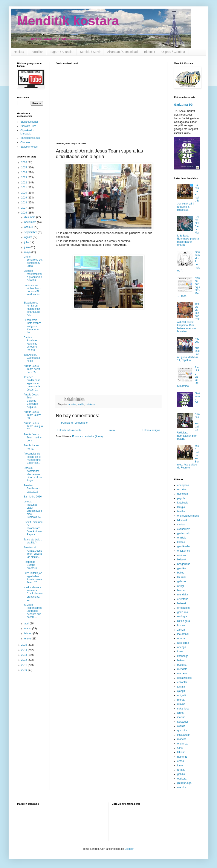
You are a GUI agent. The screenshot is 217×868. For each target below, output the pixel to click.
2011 (24, 665)
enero (28, 639)
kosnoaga (183, 656)
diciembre (30, 217)
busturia (182, 665)
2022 (24, 183)
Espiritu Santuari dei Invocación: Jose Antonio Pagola (33, 528)
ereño (181, 761)
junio (27, 247)
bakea (181, 573)
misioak (182, 555)
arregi (181, 586)
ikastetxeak (184, 735)
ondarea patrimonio (188, 516)
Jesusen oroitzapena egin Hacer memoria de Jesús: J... (32, 383)
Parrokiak (37, 52)
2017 (24, 208)
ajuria (180, 713)
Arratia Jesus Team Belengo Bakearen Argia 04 (31, 401)
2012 (24, 660)
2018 (24, 203)
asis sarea (183, 643)
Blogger (129, 849)
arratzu (181, 770)
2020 (24, 193)
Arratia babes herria (31, 447)
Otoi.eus (25, 142)
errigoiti (181, 695)
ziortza (181, 630)
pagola (181, 498)
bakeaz (181, 660)
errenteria (183, 599)
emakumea (184, 551)
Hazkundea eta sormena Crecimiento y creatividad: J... (33, 594)
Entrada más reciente (69, 430)
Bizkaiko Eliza (28, 126)
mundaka (183, 595)
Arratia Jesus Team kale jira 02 (33, 426)
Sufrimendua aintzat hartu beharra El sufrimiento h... (32, 291)
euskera (182, 779)
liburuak (182, 577)
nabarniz (182, 757)
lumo (180, 766)
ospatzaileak (184, 678)
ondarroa (182, 744)
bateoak (182, 603)
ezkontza (182, 682)
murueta (182, 673)
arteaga (182, 647)
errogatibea (184, 608)
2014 (24, 650)
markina (182, 739)
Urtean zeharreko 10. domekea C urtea (33, 261)
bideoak (182, 560)
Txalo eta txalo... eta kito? (33, 541)
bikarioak (182, 520)
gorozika (182, 731)
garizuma (183, 612)
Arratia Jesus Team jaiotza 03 (32, 415)
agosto (28, 237)
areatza (72, 404)
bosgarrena (184, 564)
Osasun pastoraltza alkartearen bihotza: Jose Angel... (33, 474)
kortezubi (183, 722)
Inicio (112, 430)
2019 (24, 198)
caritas (181, 525)
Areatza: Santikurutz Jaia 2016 (32, 489)
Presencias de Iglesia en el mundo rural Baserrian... (32, 458)
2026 (24, 162)
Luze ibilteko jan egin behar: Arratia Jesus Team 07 (33, 578)
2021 (24, 188)
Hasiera (19, 52)
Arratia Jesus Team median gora (33, 437)
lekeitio (181, 752)
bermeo (182, 590)
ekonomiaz (183, 529)
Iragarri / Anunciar (62, 52)
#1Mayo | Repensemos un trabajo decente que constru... (33, 611)
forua (180, 651)
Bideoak (150, 52)
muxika (181, 704)
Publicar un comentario (74, 423)
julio (27, 242)
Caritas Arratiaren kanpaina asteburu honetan (31, 344)
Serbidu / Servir (90, 52)
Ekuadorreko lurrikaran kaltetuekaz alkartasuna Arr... (32, 309)
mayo (28, 252)
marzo (28, 628)
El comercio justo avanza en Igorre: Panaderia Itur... (32, 326)
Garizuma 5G (183, 105)
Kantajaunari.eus (30, 138)
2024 (24, 172)
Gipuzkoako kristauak (27, 132)
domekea (183, 494)
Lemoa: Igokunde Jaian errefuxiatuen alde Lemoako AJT (33, 509)
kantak (181, 542)
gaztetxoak (183, 533)
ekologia (182, 616)
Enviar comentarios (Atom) (87, 436)
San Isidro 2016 (33, 497)
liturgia (181, 507)
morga (181, 700)
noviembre (31, 222)
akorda (181, 726)
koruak (181, 625)
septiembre (31, 232)
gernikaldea (184, 546)
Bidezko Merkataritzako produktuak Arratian (33, 275)
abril (27, 624)
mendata (182, 669)
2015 (24, 645)
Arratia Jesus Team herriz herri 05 (32, 369)
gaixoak (182, 581)
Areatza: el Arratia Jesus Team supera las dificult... (33, 552)
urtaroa (181, 638)
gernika (181, 568)
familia (81, 404)
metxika (182, 787)
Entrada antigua (151, 430)
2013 (24, 655)
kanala (181, 687)
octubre (29, 227)
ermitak (181, 538)
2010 (24, 670)
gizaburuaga (184, 783)
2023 (24, 177)
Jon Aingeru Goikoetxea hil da (32, 358)
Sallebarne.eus (29, 147)
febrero (29, 633)
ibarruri (181, 717)
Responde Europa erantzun (30, 565)
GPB (180, 748)
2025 (24, 168)
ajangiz (181, 691)
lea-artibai (183, 634)
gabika (181, 774)
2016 (24, 213)
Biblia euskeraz (29, 122)
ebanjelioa (183, 485)
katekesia (90, 404)
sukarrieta (183, 709)
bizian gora (184, 621)
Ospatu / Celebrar (173, 52)
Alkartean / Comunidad (122, 52)
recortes (182, 490)
